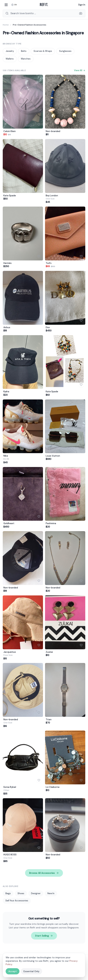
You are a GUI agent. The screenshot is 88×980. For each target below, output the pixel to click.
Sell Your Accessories (17, 901)
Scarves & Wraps (43, 51)
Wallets (10, 59)
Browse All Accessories (44, 873)
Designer (36, 893)
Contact (7, 973)
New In (51, 893)
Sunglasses (65, 51)
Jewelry (10, 51)
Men (15, 967)
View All (80, 70)
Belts (24, 51)
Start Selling (44, 936)
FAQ (75, 967)
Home (6, 25)
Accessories (43, 967)
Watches (26, 59)
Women (7, 967)
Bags (8, 893)
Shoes (21, 893)
